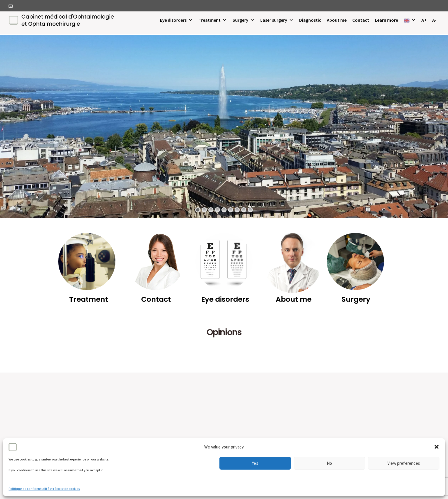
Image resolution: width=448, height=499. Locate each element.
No (329, 463)
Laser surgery (277, 20)
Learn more (386, 20)
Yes (255, 463)
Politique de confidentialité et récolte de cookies (44, 489)
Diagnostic (310, 20)
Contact (361, 20)
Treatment (213, 20)
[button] (437, 447)
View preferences (404, 463)
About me (337, 20)
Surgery (244, 20)
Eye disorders (176, 20)
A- (434, 20)
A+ (424, 20)
